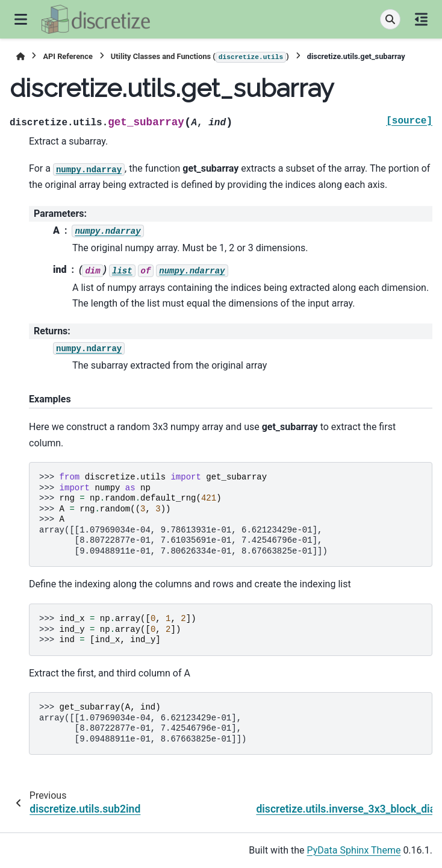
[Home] (20, 56)
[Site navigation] (21, 19)
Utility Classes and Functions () (200, 57)
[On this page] (421, 19)
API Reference (67, 56)
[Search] (390, 19)
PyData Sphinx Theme (354, 850)
